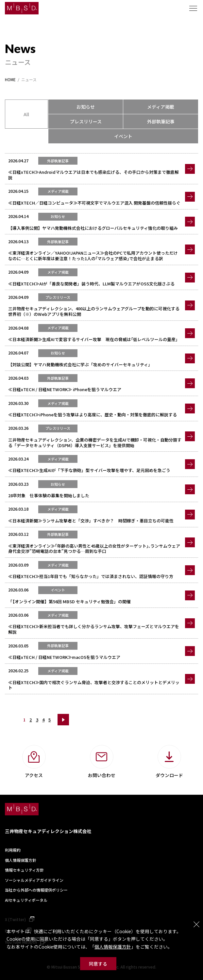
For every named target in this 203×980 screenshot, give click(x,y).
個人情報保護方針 (113, 947)
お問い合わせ (102, 775)
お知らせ (86, 107)
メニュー (193, 8)
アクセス (34, 775)
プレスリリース (86, 121)
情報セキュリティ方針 (24, 870)
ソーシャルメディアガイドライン (34, 880)
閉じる (196, 924)
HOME (10, 80)
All (26, 114)
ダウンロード (169, 775)
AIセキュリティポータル (26, 900)
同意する (98, 964)
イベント (123, 136)
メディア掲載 (161, 107)
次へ (63, 720)
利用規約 (13, 850)
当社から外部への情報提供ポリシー (36, 890)
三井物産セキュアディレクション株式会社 (48, 831)
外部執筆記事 (161, 121)
